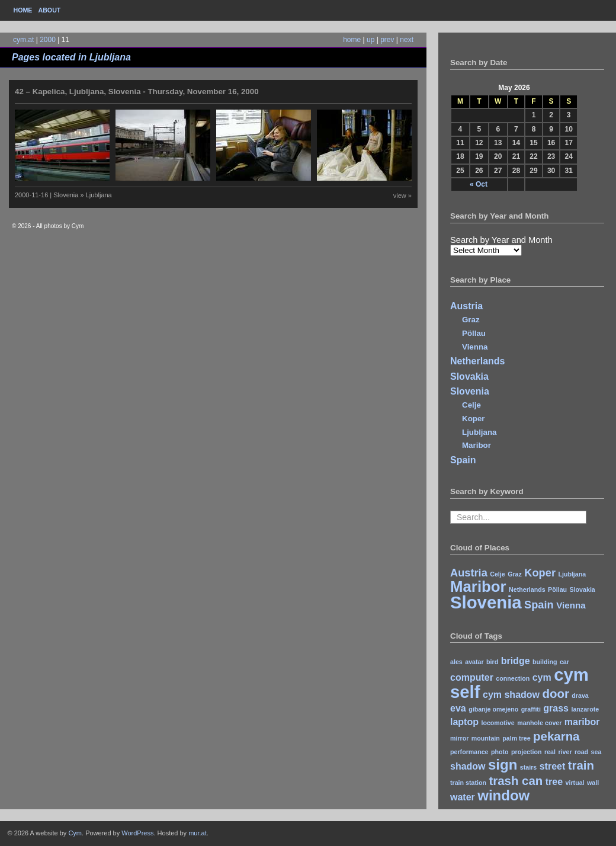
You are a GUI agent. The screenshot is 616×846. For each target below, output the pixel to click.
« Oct (479, 184)
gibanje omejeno (493, 709)
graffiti (531, 709)
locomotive (498, 723)
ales (456, 662)
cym (542, 677)
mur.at (198, 833)
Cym (75, 833)
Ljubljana (479, 432)
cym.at (23, 40)
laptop (464, 722)
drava (580, 696)
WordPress (137, 833)
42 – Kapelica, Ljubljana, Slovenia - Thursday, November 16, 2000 (137, 92)
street (553, 766)
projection (527, 752)
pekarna (556, 736)
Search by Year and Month (501, 240)
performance (469, 752)
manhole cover (539, 723)
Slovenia (470, 391)
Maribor (477, 445)
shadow (468, 766)
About (49, 10)
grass (556, 708)
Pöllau (474, 333)
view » (402, 196)
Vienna (475, 347)
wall (593, 783)
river (565, 752)
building (545, 662)
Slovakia (469, 376)
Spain (463, 460)
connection (513, 678)
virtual (575, 783)
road (581, 752)
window (503, 795)
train (581, 765)
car (564, 662)
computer (472, 677)
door (555, 693)
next (407, 40)
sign (503, 765)
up (370, 40)
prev (387, 40)
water (463, 797)
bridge (516, 661)
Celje (471, 405)
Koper (474, 419)
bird (492, 662)
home (352, 40)
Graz (471, 320)
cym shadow (511, 695)
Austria (466, 306)
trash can (516, 781)
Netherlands (477, 361)
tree (554, 782)
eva (458, 708)
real (550, 752)
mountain (486, 738)
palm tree (516, 738)
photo (500, 752)
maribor (582, 722)
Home (23, 10)
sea (596, 752)
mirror (459, 738)
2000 (48, 40)
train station (468, 783)
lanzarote (585, 709)
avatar (474, 662)
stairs (528, 767)
